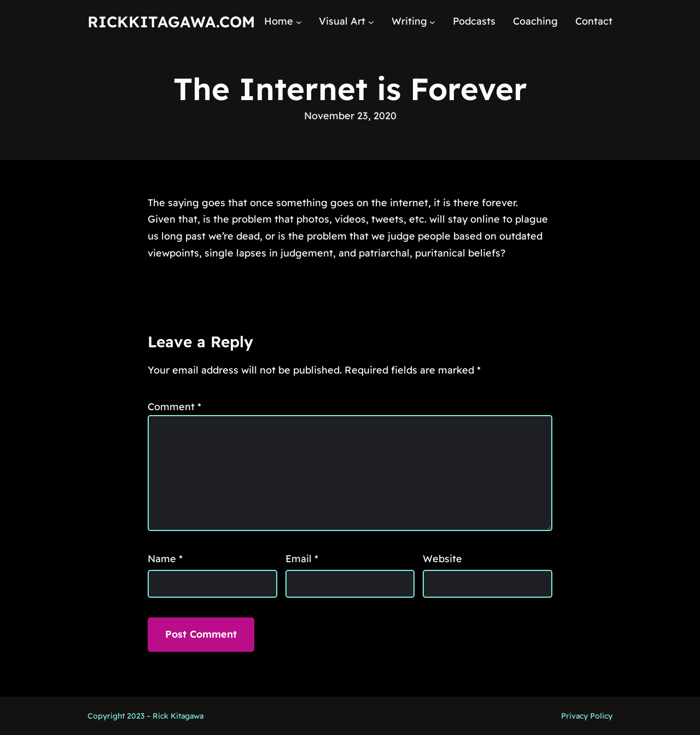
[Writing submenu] (432, 22)
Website (442, 559)
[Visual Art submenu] (371, 22)
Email (302, 559)
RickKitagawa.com (171, 22)
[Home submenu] (299, 22)
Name (165, 559)
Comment (174, 407)
